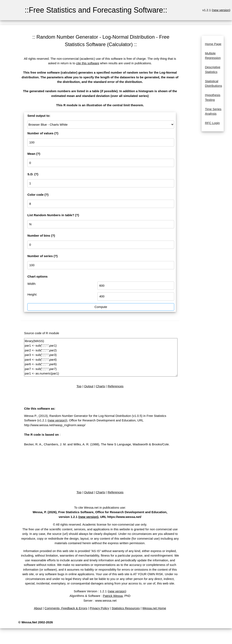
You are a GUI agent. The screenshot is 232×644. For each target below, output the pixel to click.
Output (89, 386)
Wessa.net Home (154, 608)
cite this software (88, 63)
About (38, 608)
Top (79, 386)
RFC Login (212, 123)
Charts (100, 386)
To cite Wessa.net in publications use (100, 507)
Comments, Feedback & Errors (66, 608)
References (115, 386)
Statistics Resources (126, 608)
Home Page (213, 44)
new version (221, 10)
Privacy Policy (99, 608)
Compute (101, 307)
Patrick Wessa (113, 596)
